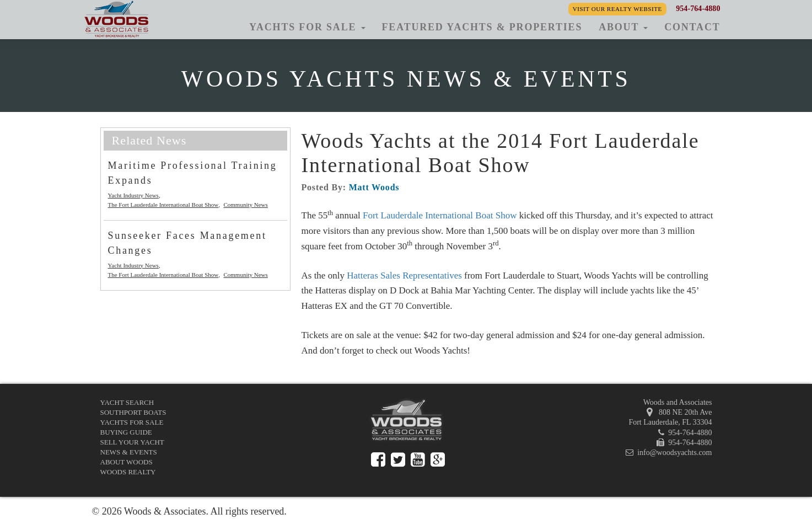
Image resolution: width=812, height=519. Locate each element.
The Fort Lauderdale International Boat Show (163, 205)
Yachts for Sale (132, 422)
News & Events (129, 452)
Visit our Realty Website (617, 9)
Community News (245, 205)
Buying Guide (126, 432)
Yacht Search (127, 402)
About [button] (623, 27)
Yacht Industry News (133, 195)
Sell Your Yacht (132, 442)
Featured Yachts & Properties (482, 27)
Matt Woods (374, 187)
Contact (692, 27)
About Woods (127, 462)
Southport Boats (133, 412)
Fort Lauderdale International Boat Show (440, 215)
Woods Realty (128, 472)
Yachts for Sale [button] (307, 27)
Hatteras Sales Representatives (404, 275)
